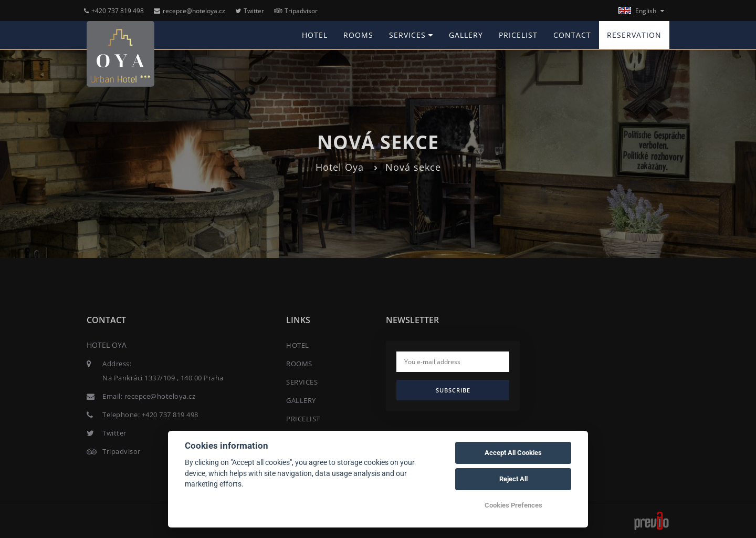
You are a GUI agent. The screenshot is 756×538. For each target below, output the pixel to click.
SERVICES (411, 35)
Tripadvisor (296, 11)
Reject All (513, 479)
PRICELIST (518, 35)
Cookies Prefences (513, 505)
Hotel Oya (340, 167)
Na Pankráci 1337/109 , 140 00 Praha (163, 378)
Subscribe (453, 390)
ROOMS (358, 35)
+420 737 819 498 (114, 11)
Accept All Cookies (513, 453)
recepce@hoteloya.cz (190, 11)
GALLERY (466, 35)
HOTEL (315, 35)
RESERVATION (634, 35)
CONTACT (572, 35)
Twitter (250, 11)
